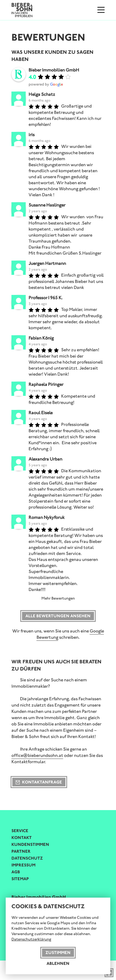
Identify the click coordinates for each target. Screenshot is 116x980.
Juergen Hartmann (47, 263)
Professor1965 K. (46, 298)
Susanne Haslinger (47, 205)
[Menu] (101, 10)
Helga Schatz (42, 94)
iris (32, 135)
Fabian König (41, 338)
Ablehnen (58, 963)
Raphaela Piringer (46, 384)
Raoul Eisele (41, 413)
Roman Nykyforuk (47, 517)
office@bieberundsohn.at (37, 755)
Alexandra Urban (45, 459)
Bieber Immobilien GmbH (54, 70)
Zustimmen (58, 953)
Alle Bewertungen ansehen (58, 616)
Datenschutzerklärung (31, 939)
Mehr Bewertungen (58, 598)
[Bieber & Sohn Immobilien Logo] (22, 10)
